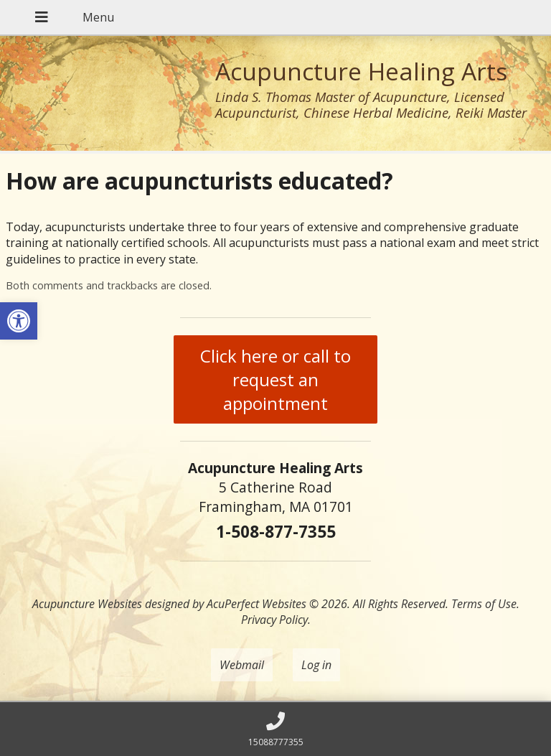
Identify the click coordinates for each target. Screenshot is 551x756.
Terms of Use (484, 604)
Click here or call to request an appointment (275, 379)
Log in (316, 665)
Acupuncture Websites (87, 604)
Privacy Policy (274, 620)
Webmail (242, 665)
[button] (19, 321)
